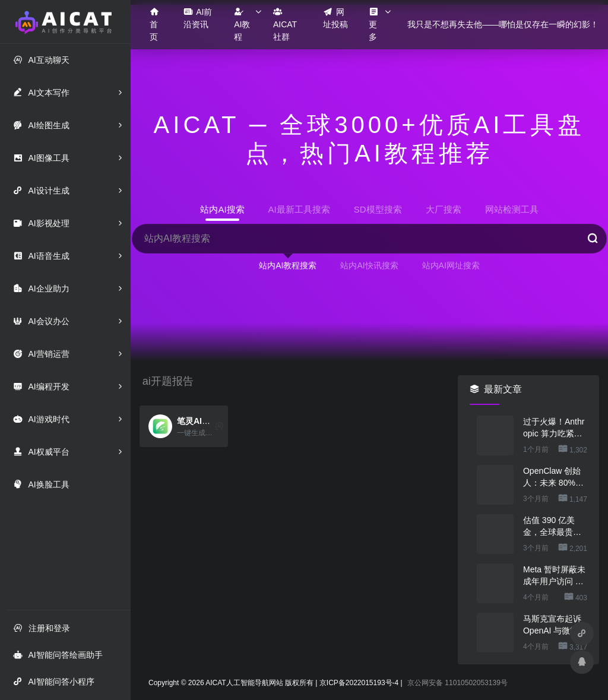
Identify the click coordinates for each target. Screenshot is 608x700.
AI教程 (242, 24)
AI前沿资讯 (198, 18)
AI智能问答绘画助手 (58, 655)
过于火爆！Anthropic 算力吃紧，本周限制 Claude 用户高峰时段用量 (554, 428)
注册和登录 (42, 628)
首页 (154, 24)
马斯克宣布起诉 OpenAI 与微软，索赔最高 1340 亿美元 (555, 625)
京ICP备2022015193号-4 (359, 683)
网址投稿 (335, 18)
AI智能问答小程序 (53, 681)
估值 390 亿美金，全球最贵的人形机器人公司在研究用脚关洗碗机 (552, 527)
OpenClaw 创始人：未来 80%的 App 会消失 (553, 477)
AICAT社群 (285, 24)
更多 (373, 24)
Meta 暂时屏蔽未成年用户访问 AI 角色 (554, 576)
